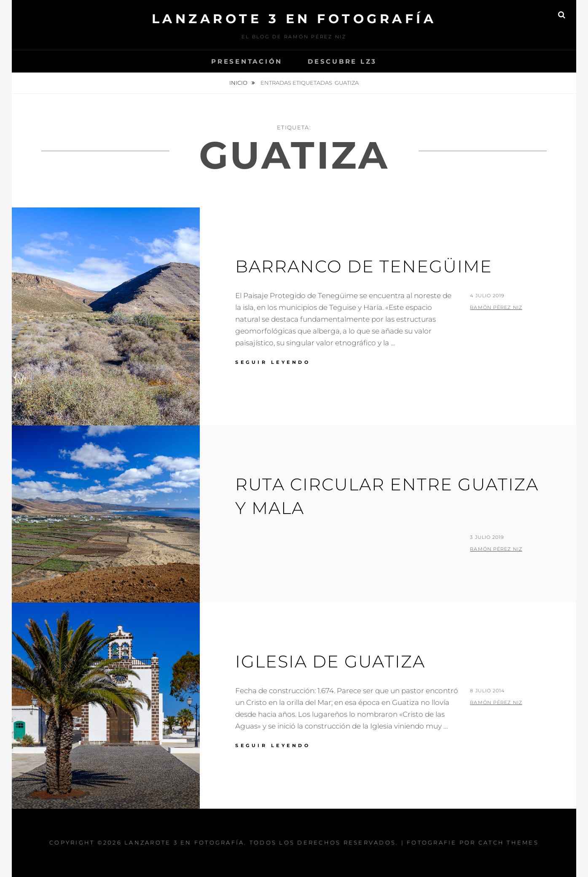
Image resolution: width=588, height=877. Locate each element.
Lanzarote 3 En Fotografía (294, 19)
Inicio (239, 83)
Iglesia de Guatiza (330, 661)
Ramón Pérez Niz (496, 307)
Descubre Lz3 (342, 61)
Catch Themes (509, 842)
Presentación (247, 61)
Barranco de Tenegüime (364, 266)
